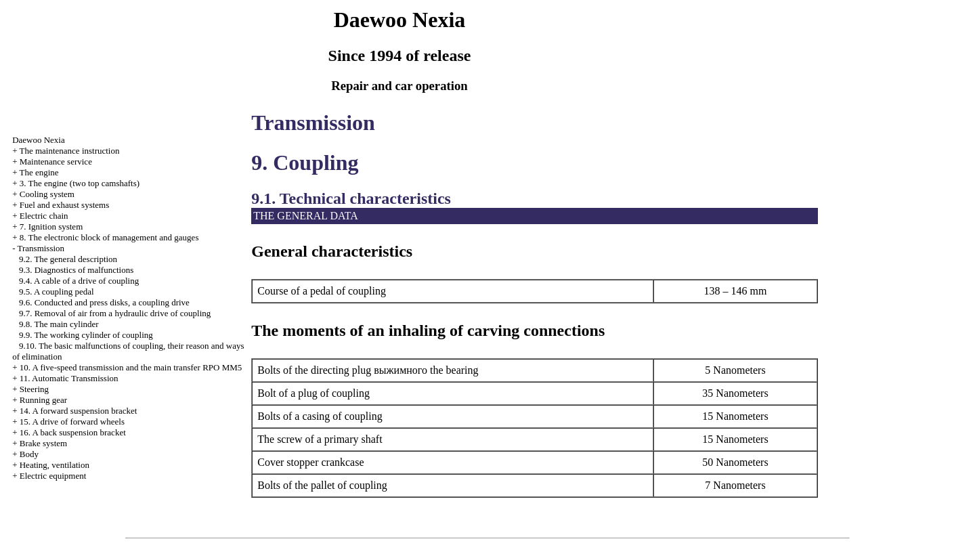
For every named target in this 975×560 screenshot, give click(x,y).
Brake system (43, 443)
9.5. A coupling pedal (57, 292)
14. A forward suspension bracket (79, 411)
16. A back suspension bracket (73, 432)
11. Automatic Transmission (69, 378)
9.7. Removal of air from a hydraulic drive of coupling (115, 313)
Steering (34, 389)
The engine (39, 172)
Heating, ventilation (55, 465)
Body (29, 454)
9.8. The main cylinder (59, 324)
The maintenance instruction (69, 151)
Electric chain (44, 216)
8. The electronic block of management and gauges (109, 237)
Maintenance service (56, 161)
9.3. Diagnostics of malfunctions (76, 270)
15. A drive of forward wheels (72, 422)
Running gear (43, 400)
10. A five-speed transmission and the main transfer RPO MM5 (131, 367)
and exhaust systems (65, 205)
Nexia (39, 140)
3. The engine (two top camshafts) (80, 183)
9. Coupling (305, 163)
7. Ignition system (51, 227)
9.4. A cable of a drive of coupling (79, 281)
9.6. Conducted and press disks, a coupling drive (104, 302)
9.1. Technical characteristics (351, 198)
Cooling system (47, 194)
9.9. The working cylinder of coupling (86, 335)
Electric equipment (53, 476)
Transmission (41, 248)
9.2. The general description (68, 259)
